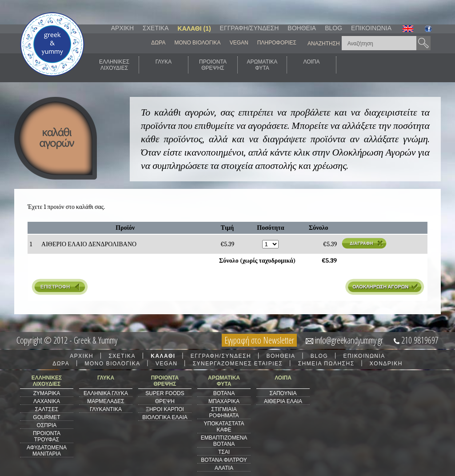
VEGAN (239, 43)
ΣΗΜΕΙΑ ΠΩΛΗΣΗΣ (326, 364)
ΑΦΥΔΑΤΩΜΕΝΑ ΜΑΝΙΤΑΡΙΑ (47, 451)
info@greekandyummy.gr (349, 340)
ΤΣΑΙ (224, 452)
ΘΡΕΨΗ (165, 401)
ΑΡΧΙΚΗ (122, 28)
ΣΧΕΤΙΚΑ (156, 28)
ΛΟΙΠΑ (311, 65)
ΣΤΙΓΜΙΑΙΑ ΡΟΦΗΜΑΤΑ (224, 412)
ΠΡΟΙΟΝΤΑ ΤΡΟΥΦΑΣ (47, 436)
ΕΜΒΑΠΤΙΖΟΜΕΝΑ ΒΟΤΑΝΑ (224, 441)
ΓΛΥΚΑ (164, 65)
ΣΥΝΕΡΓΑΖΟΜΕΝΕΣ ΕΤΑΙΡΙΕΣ (238, 364)
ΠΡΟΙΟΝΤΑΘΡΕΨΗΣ (213, 65)
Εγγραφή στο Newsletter (259, 340)
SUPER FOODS (165, 393)
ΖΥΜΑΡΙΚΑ (47, 393)
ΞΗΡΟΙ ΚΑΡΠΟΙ (165, 409)
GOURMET (46, 417)
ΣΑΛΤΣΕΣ (47, 409)
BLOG (333, 28)
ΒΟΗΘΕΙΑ (302, 28)
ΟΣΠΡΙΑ (47, 425)
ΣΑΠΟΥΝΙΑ (283, 393)
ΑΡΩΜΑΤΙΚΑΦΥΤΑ (262, 65)
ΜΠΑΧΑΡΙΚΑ (224, 401)
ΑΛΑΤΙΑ (224, 468)
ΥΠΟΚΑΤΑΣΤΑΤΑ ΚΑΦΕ (224, 427)
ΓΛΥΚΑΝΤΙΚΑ (106, 409)
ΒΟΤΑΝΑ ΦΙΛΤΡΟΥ (224, 460)
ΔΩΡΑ (158, 43)
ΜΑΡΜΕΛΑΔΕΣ (106, 401)
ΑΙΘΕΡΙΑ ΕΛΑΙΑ (283, 401)
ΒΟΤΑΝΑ (224, 393)
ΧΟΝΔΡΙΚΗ (386, 364)
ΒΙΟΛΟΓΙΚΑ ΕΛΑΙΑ (165, 417)
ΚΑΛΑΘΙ (163, 356)
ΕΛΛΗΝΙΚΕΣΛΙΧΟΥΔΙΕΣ (114, 65)
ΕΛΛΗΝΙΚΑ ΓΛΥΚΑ (106, 393)
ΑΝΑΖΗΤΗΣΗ (324, 44)
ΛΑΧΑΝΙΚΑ (47, 401)
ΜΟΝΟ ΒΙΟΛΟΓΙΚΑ (197, 43)
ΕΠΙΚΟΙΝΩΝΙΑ (371, 28)
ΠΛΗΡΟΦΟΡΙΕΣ (277, 43)
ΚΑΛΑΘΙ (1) (194, 28)
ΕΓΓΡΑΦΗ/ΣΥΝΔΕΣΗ (249, 28)
